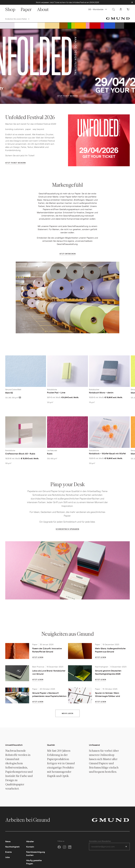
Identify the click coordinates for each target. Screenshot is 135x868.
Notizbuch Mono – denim (101, 392)
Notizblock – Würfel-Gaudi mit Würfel (107, 453)
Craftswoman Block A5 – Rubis (20, 454)
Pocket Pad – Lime (56, 392)
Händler (30, 841)
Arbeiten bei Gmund (30, 820)
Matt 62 (9, 393)
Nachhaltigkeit (12, 847)
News (8, 841)
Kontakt (30, 847)
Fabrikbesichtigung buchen (36, 853)
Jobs (7, 857)
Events (8, 852)
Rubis (50, 454)
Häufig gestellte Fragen (34, 862)
